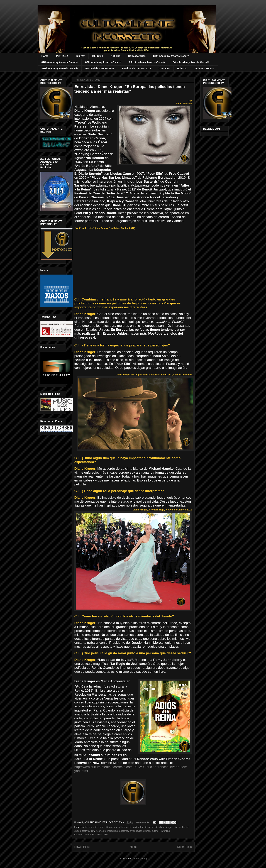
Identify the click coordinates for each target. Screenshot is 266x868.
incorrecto (101, 831)
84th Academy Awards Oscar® (191, 62)
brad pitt (104, 827)
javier (132, 831)
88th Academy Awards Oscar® (171, 56)
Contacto (164, 69)
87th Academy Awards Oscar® (60, 62)
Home (45, 56)
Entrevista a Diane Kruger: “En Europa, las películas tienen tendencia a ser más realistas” (130, 89)
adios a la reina (90, 827)
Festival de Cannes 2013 (100, 69)
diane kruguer (166, 827)
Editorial (182, 69)
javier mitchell (143, 831)
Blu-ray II (98, 56)
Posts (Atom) (140, 858)
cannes (113, 827)
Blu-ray (80, 56)
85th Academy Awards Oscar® (147, 62)
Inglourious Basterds (118, 831)
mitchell (156, 831)
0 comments (143, 822)
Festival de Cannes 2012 (136, 69)
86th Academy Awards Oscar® (103, 62)
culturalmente (125, 827)
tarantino (165, 831)
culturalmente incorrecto (146, 827)
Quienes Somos (204, 69)
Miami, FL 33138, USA (96, 834)
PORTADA (62, 56)
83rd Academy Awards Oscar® (60, 69)
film (92, 831)
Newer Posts (82, 847)
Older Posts (184, 847)
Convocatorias (137, 56)
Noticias (116, 56)
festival (86, 831)
